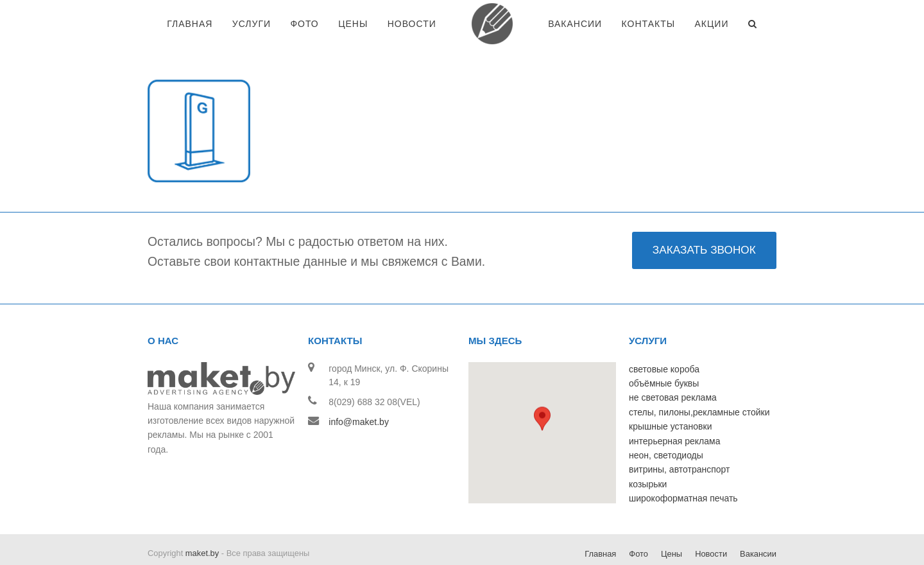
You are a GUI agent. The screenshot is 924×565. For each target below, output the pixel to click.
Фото (638, 522)
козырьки (648, 452)
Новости (711, 522)
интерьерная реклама (674, 409)
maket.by (202, 521)
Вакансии (758, 522)
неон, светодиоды (666, 423)
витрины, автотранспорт (679, 437)
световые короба (664, 337)
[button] (542, 389)
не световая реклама (673, 365)
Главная (600, 522)
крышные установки (670, 394)
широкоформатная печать (683, 466)
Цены (672, 522)
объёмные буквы (664, 351)
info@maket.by (359, 390)
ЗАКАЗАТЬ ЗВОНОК (704, 218)
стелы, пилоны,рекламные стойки (699, 380)
